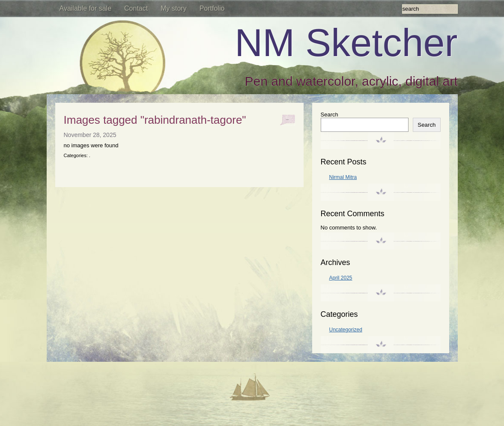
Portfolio (212, 8)
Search (330, 115)
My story (173, 8)
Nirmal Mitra (343, 177)
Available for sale (86, 8)
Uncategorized (346, 330)
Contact (136, 8)
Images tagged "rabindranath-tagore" (155, 120)
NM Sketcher (346, 43)
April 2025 (341, 278)
